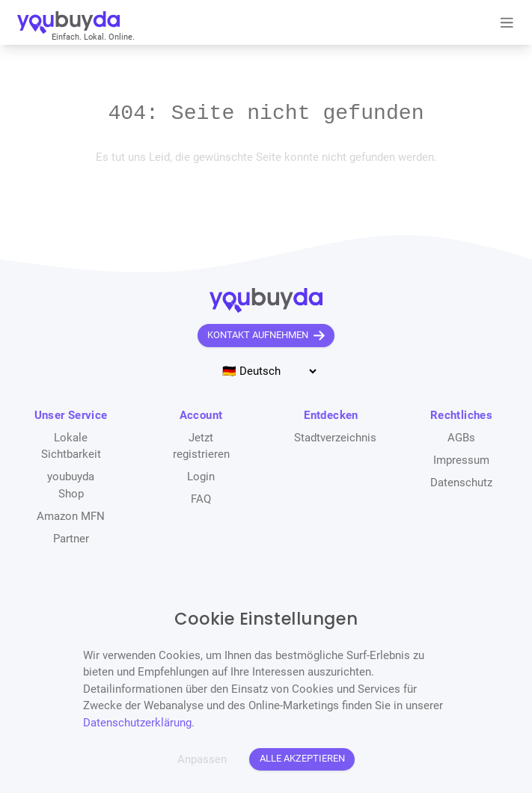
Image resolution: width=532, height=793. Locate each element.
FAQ (201, 499)
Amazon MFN (71, 516)
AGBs (461, 438)
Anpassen (202, 759)
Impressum (461, 460)
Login (201, 477)
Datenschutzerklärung (137, 723)
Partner (71, 539)
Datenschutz (461, 483)
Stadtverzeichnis (335, 438)
